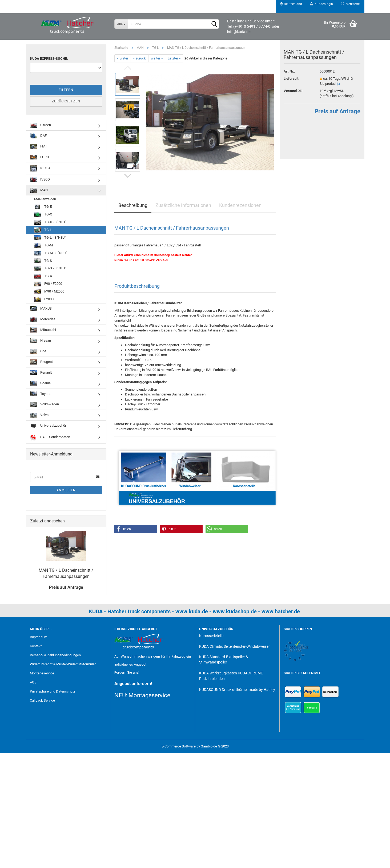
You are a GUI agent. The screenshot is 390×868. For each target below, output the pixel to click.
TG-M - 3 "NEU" (50, 253)
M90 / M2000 (49, 292)
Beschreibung (133, 205)
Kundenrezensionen (240, 205)
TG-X (43, 215)
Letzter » (174, 58)
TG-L (43, 230)
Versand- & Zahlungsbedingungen (55, 655)
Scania (40, 383)
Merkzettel (351, 4)
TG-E (43, 207)
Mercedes (43, 319)
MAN (39, 190)
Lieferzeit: (292, 84)
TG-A (43, 276)
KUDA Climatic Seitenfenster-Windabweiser (234, 646)
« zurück (140, 58)
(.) (338, 89)
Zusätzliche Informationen (183, 205)
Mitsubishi (43, 330)
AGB (33, 682)
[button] (136, 529)
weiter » (157, 58)
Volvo (39, 415)
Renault (41, 373)
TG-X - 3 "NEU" (50, 222)
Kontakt (36, 646)
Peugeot (41, 362)
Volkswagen (45, 405)
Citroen (41, 125)
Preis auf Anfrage (337, 116)
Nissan (41, 341)
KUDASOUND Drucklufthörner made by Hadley (237, 690)
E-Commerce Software (179, 746)
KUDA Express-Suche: (49, 59)
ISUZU (40, 168)
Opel (39, 351)
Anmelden (66, 490)
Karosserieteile (211, 636)
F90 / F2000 (48, 284)
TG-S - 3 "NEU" (50, 269)
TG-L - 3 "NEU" (50, 238)
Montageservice (42, 673)
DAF (38, 136)
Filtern (66, 90)
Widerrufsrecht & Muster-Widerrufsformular (63, 664)
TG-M (43, 245)
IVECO (40, 180)
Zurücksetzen (66, 101)
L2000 (44, 299)
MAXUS (41, 309)
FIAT (39, 147)
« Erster (123, 58)
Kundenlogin (321, 4)
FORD (40, 157)
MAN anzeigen (45, 199)
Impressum (39, 637)
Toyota (40, 394)
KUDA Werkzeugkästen (218, 673)
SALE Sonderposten (50, 437)
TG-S (43, 261)
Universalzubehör (48, 426)
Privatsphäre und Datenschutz (53, 691)
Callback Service (42, 700)
